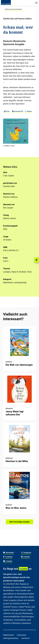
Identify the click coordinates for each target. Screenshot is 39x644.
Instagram (26, 553)
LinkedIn (26, 557)
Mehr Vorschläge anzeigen (19, 522)
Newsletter (9, 553)
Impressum (26, 638)
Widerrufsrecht (9, 635)
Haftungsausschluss (11, 638)
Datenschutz (22, 635)
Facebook (8, 557)
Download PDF (18, 111)
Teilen (7, 111)
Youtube (8, 561)
